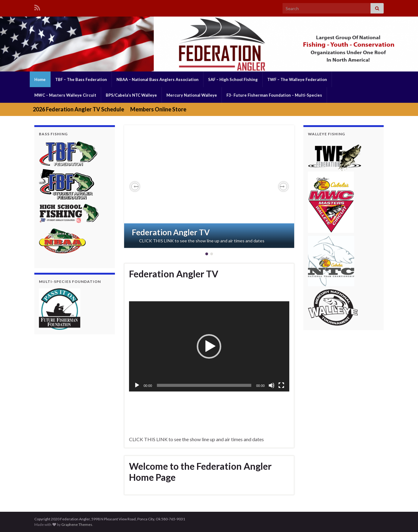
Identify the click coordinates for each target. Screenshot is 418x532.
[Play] (137, 385)
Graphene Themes (77, 524)
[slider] (204, 385)
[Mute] (272, 385)
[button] (135, 187)
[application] (209, 346)
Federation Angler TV (171, 232)
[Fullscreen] (281, 385)
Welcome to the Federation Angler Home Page (200, 472)
